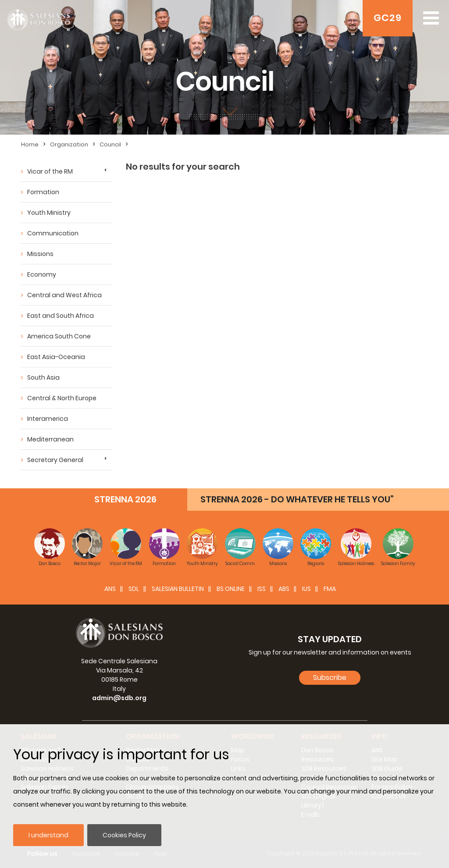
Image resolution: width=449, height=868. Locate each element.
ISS (262, 589)
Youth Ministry (49, 213)
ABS (284, 589)
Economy (42, 274)
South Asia (43, 377)
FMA (330, 589)
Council (110, 144)
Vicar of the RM (50, 171)
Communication (53, 233)
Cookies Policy (124, 835)
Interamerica (48, 419)
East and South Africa (61, 316)
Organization (69, 144)
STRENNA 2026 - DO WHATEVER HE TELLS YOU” (297, 499)
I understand (48, 835)
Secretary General (55, 460)
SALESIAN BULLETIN (178, 589)
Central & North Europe (62, 398)
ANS (110, 589)
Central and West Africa (64, 295)
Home (30, 144)
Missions (40, 254)
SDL (134, 589)
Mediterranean (50, 439)
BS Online (231, 589)
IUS (306, 589)
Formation (43, 192)
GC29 (388, 18)
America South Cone (59, 336)
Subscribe (330, 678)
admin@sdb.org (119, 698)
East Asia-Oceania (56, 357)
